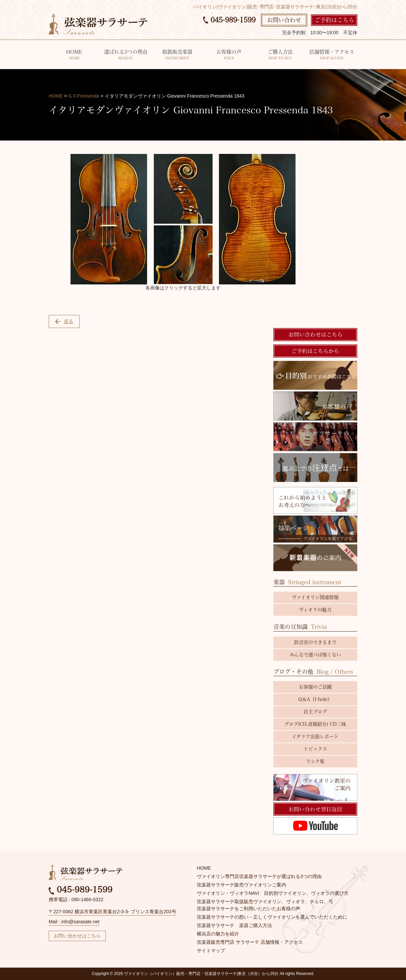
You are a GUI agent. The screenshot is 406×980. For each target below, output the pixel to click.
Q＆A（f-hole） (315, 699)
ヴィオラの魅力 (315, 610)
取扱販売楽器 (177, 55)
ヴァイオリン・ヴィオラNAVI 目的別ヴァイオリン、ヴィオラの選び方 (273, 893)
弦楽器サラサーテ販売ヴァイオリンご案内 (241, 885)
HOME (74, 55)
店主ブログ (315, 712)
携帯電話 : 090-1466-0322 (76, 900)
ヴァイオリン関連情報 (315, 597)
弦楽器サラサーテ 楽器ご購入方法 (234, 925)
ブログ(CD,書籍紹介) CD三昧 (315, 724)
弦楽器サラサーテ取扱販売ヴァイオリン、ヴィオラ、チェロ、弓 (265, 902)
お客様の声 (229, 55)
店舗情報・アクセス (332, 55)
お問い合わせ (284, 20)
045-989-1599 (229, 20)
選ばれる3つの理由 (126, 55)
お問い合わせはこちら (77, 936)
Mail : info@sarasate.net (74, 922)
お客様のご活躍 (315, 687)
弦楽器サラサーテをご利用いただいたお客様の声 (249, 909)
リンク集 (315, 761)
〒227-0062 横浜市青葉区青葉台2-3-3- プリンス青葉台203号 (112, 912)
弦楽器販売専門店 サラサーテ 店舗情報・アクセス (250, 942)
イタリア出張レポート (315, 737)
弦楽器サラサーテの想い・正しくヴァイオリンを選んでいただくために (272, 917)
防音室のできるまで (315, 642)
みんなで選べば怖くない (315, 655)
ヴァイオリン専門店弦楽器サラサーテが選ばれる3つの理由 (259, 876)
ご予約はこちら (334, 20)
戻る (64, 321)
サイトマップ (211, 950)
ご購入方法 (280, 55)
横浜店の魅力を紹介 (218, 934)
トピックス (315, 749)
